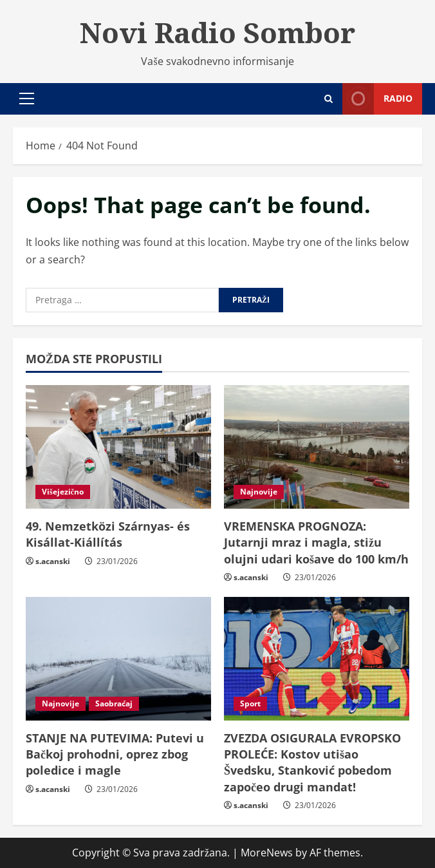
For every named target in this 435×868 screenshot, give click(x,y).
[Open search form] (329, 99)
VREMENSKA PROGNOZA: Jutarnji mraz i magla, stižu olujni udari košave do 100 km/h (316, 542)
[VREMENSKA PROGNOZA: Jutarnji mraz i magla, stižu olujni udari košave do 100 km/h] (317, 447)
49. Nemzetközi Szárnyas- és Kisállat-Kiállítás (108, 534)
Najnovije (259, 492)
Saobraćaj (114, 703)
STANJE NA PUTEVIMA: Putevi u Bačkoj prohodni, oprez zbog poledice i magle (115, 754)
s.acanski (53, 561)
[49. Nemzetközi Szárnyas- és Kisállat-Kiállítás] (118, 447)
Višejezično (63, 492)
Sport (250, 703)
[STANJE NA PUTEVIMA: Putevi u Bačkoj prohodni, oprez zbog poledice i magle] (118, 659)
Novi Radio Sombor (217, 32)
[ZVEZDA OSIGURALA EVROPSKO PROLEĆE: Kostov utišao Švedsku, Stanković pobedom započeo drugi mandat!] (317, 659)
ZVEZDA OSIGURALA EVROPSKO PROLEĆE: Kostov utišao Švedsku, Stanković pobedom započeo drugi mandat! (312, 762)
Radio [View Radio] (377, 99)
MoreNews (267, 853)
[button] (27, 99)
